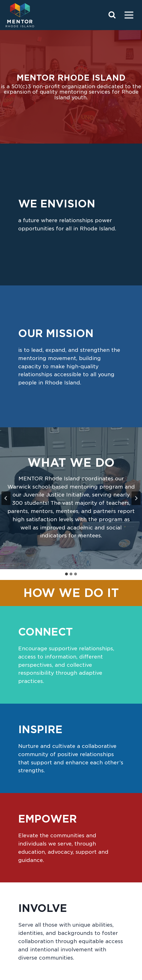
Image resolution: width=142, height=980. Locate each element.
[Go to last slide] (6, 498)
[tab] (66, 574)
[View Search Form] (112, 15)
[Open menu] (129, 15)
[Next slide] (136, 498)
